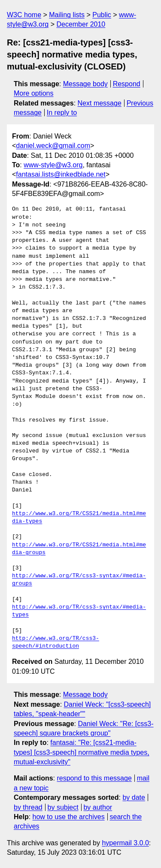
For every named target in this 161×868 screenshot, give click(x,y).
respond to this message (94, 778)
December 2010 (81, 24)
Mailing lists (67, 15)
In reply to (62, 113)
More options (34, 93)
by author (98, 807)
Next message (100, 103)
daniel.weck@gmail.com (53, 146)
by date (134, 797)
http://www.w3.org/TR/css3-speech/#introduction (56, 642)
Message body (85, 84)
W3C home (24, 15)
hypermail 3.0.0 (125, 843)
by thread (28, 807)
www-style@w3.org (53, 165)
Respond (127, 84)
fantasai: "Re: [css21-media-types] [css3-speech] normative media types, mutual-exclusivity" (82, 752)
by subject (63, 807)
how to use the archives (69, 817)
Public (102, 15)
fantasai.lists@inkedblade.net (61, 174)
